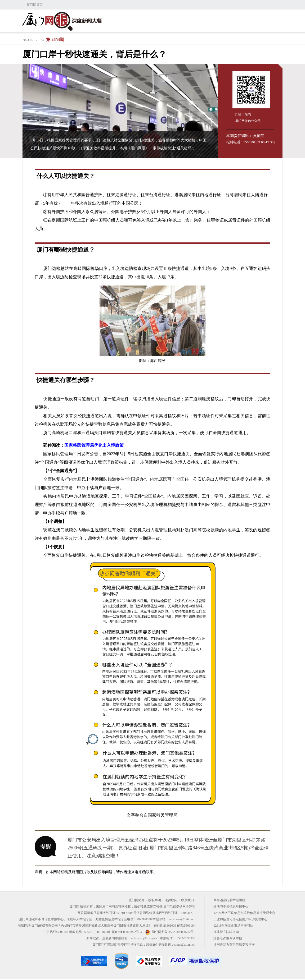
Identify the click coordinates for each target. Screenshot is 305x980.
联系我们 (187, 900)
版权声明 (155, 900)
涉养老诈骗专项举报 (228, 938)
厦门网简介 (137, 900)
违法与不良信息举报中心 (231, 907)
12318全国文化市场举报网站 (233, 926)
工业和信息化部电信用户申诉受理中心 (240, 919)
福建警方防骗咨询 (226, 932)
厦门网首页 (35, 5)
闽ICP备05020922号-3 (127, 932)
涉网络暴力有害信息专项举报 (234, 945)
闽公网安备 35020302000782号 (169, 932)
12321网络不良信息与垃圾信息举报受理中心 (244, 913)
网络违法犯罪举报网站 (229, 900)
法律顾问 (171, 900)
